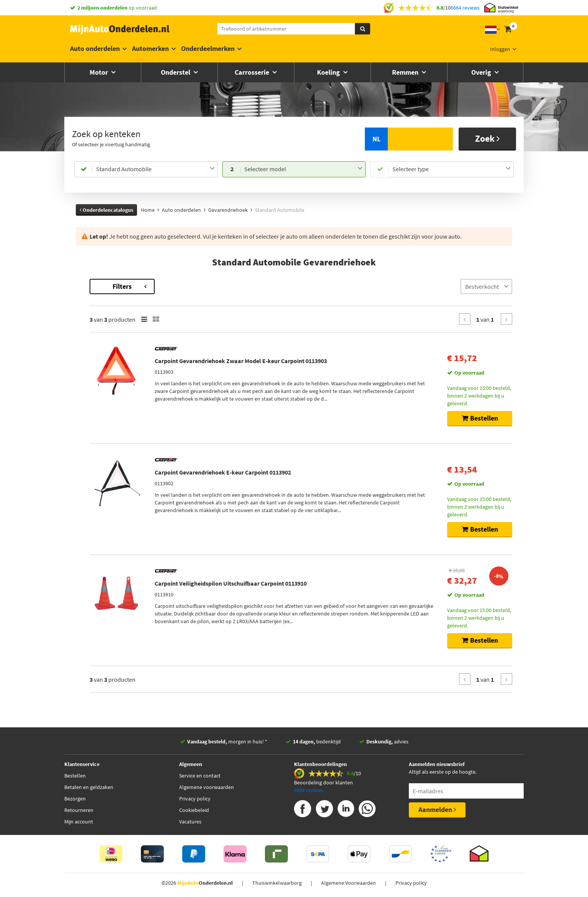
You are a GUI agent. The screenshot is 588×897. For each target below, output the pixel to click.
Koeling (329, 72)
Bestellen (75, 776)
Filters (223, 286)
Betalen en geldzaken (89, 787)
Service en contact (200, 776)
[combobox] (155, 169)
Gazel (82, 304)
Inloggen (500, 49)
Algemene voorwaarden (207, 787)
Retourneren (79, 810)
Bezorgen (75, 799)
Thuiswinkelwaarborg (277, 883)
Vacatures (190, 822)
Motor (100, 72)
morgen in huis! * (227, 741)
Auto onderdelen (95, 48)
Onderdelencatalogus (106, 210)
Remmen (406, 72)
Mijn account (79, 822)
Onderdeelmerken (208, 48)
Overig (482, 72)
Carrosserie (253, 72)
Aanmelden (437, 809)
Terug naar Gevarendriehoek (110, 283)
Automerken (150, 48)
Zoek (488, 138)
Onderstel (176, 72)
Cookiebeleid (194, 810)
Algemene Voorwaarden (349, 883)
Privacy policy (195, 799)
